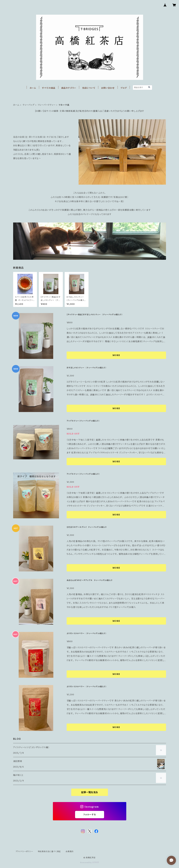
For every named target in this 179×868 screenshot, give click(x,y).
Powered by (90, 862)
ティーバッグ (29, 105)
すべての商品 (49, 88)
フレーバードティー (46, 105)
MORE (116, 355)
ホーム (33, 88)
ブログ (124, 88)
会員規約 (69, 851)
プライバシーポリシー (24, 851)
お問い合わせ (108, 88)
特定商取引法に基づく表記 (49, 851)
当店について (89, 88)
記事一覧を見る (89, 792)
